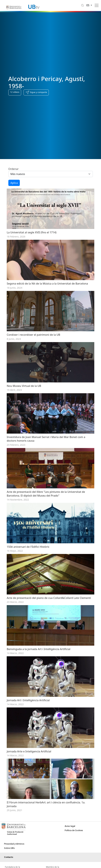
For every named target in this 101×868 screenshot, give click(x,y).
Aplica (14, 183)
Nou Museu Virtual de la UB (24, 406)
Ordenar (14, 169)
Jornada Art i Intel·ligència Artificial (28, 751)
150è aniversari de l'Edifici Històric (28, 582)
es (88, 5)
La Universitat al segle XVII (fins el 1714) (32, 237)
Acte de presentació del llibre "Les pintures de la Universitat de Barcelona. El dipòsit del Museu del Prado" (46, 524)
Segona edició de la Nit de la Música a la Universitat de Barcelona (47, 294)
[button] (36, 92)
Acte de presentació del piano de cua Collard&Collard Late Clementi (49, 639)
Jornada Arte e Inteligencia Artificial (29, 808)
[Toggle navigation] (97, 5)
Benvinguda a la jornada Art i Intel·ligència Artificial (38, 695)
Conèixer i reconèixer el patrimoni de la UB (33, 350)
